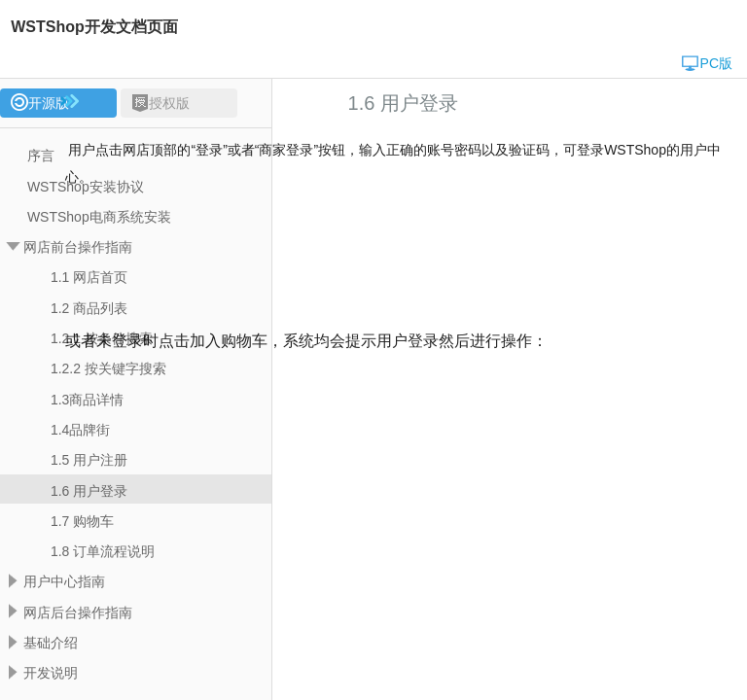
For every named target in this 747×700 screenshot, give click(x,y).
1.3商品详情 (87, 400)
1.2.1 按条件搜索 (102, 338)
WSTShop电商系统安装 (99, 217)
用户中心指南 (64, 581)
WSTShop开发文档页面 (94, 27)
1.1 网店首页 (89, 277)
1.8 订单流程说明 (103, 551)
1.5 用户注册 (89, 460)
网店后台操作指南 (78, 612)
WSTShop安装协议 (86, 187)
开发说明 (51, 673)
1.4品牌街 (80, 430)
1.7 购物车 (82, 521)
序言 (41, 156)
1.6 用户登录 (89, 491)
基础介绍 (51, 643)
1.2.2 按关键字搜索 (108, 368)
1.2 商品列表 (89, 308)
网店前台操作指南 (78, 247)
